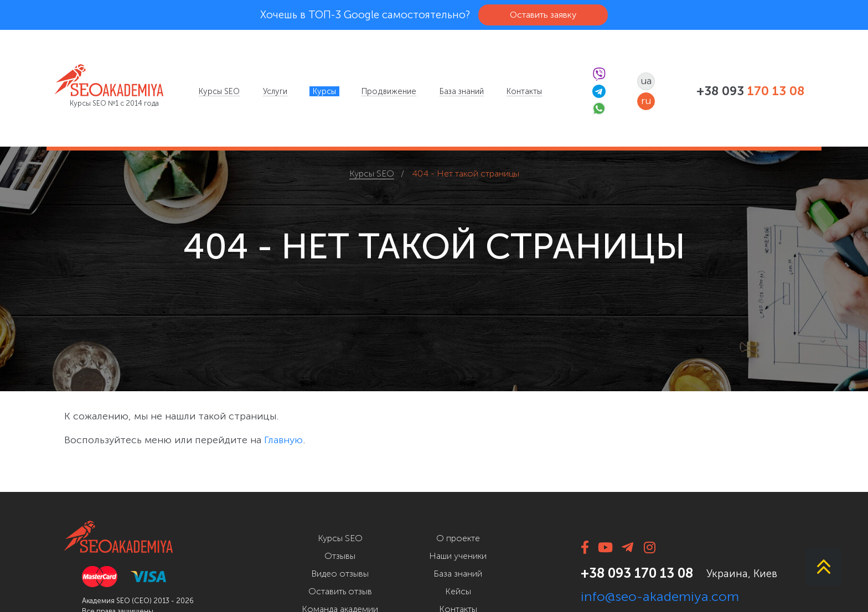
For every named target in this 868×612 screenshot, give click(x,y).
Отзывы (340, 556)
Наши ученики (458, 556)
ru (646, 101)
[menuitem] (219, 91)
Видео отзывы (340, 574)
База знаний (462, 91)
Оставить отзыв (340, 591)
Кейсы (458, 591)
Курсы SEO (219, 91)
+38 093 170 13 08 (637, 573)
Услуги (275, 91)
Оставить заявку (543, 15)
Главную (283, 440)
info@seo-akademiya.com (660, 597)
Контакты (524, 91)
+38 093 (750, 91)
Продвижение (389, 91)
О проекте (458, 538)
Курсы (324, 91)
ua (646, 81)
